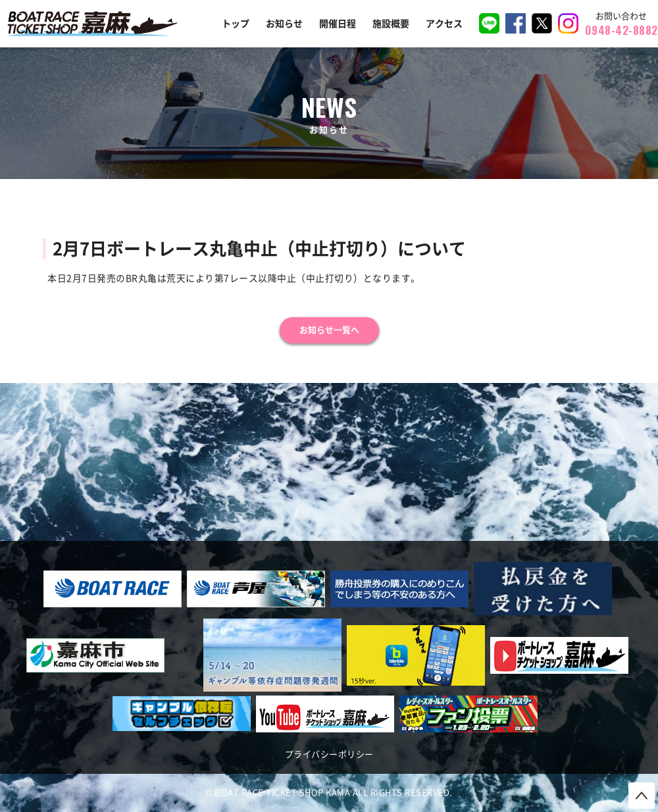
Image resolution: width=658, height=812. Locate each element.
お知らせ (284, 24)
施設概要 (391, 24)
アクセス (444, 24)
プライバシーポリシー (329, 754)
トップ (236, 24)
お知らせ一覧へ (329, 330)
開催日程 (338, 24)
